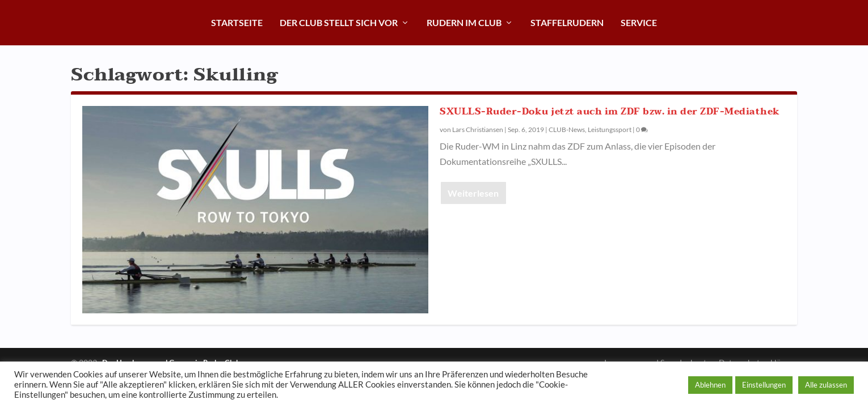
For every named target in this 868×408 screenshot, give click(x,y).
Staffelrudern (567, 22)
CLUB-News (567, 129)
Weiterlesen (473, 193)
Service (639, 22)
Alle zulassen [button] (826, 385)
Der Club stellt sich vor (339, 22)
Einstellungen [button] (764, 385)
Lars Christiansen (478, 129)
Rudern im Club (464, 22)
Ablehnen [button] (710, 385)
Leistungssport (610, 129)
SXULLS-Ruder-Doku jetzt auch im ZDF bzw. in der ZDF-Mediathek (610, 112)
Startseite (237, 22)
